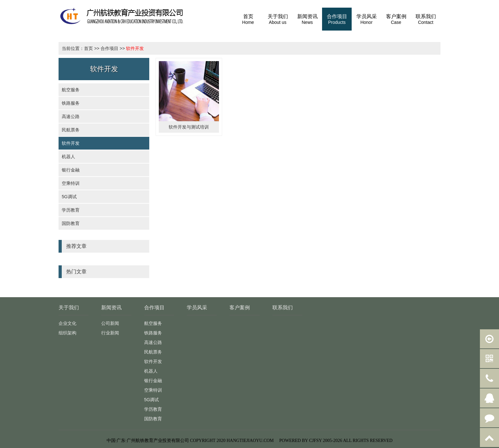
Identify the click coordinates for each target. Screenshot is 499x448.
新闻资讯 (111, 308)
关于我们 (69, 308)
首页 (88, 48)
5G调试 (69, 197)
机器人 (68, 157)
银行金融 (71, 170)
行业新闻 (110, 333)
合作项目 (109, 48)
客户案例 (240, 308)
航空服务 (71, 90)
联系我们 (283, 308)
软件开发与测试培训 (189, 127)
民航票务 (71, 130)
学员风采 (197, 308)
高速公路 (71, 116)
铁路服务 (71, 103)
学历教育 (71, 210)
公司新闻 (110, 323)
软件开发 (135, 48)
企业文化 (67, 323)
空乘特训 (71, 183)
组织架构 (67, 333)
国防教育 (71, 223)
